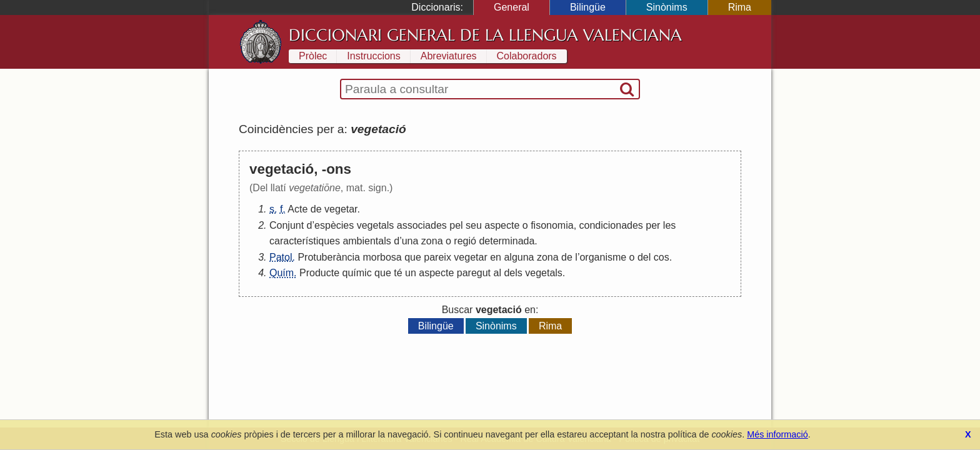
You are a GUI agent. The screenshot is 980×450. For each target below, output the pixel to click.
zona (432, 241)
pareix (437, 257)
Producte (319, 273)
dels (513, 273)
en (496, 257)
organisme (603, 257)
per (653, 225)
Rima (740, 7)
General (512, 7)
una (410, 241)
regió (465, 241)
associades (422, 225)
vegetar (341, 209)
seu (474, 225)
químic (357, 273)
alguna (519, 257)
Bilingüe (588, 7)
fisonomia (552, 225)
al (497, 273)
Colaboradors (527, 56)
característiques (305, 241)
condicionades (611, 225)
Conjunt (287, 225)
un (411, 273)
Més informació (777, 434)
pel (456, 225)
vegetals (376, 225)
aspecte (502, 225)
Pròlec (313, 56)
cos (662, 257)
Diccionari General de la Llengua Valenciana (485, 35)
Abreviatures (449, 56)
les (669, 225)
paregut (474, 273)
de (316, 209)
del (644, 257)
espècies (334, 225)
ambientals (367, 241)
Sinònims (667, 7)
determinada (507, 241)
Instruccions (373, 56)
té (398, 273)
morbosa (382, 257)
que (413, 257)
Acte (297, 209)
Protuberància (329, 257)
